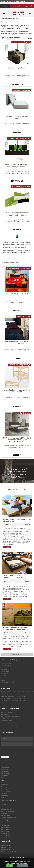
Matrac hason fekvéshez (8, 811)
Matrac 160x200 (5, 827)
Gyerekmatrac (5, 771)
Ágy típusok (4, 785)
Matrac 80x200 (5, 829)
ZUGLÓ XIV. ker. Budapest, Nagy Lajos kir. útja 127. (14, 698)
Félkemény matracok (7, 813)
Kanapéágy (4, 787)
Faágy (3, 797)
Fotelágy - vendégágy (17, 68)
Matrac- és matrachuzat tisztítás (10, 725)
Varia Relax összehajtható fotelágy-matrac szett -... (17, 214)
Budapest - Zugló (6, 847)
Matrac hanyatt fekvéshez (8, 818)
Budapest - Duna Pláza (7, 850)
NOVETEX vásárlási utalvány (9, 727)
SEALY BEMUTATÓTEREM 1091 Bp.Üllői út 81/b (13, 701)
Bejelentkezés (29, 6)
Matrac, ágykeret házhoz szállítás (10, 716)
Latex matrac (5, 769)
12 (15, 19)
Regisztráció (17, 6)
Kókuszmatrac (5, 765)
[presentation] (14, 751)
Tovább (7, 547)
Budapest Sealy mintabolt (8, 852)
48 (19, 19)
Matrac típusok (5, 774)
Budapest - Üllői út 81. (7, 845)
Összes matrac (5, 776)
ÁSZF (23, 857)
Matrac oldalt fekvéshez (8, 807)
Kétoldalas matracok (7, 805)
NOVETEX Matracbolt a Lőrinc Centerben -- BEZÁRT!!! (15, 577)
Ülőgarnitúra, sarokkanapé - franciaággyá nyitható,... (17, 166)
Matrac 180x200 (5, 831)
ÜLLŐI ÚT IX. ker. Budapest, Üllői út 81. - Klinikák (13, 696)
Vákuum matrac (5, 767)
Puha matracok (5, 816)
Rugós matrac (5, 778)
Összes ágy (4, 789)
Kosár (5, 6)
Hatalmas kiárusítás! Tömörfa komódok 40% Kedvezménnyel (16, 628)
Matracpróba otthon (7, 721)
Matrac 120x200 (5, 836)
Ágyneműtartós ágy (6, 791)
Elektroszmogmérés (7, 712)
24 (17, 19)
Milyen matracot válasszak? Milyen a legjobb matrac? (17, 520)
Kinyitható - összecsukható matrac (17, 117)
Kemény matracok (6, 809)
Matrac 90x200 (5, 834)
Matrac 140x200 (5, 838)
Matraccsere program (7, 723)
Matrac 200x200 (6, 825)
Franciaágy (4, 793)
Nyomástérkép (5, 714)
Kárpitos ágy (4, 795)
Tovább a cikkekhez (17, 654)
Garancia (3, 718)
